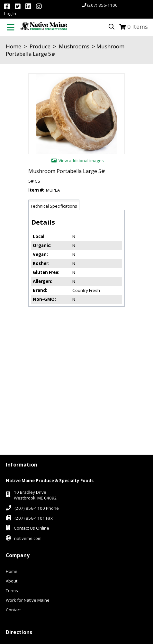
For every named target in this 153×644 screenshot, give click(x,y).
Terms (12, 590)
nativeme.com (28, 538)
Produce (40, 46)
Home (14, 46)
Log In (10, 13)
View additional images (81, 161)
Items (138, 27)
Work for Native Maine (28, 600)
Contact (13, 610)
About (12, 581)
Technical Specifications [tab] (54, 206)
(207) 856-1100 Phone (37, 508)
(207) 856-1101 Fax (34, 518)
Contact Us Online (32, 528)
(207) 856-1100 (102, 5)
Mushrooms (74, 46)
